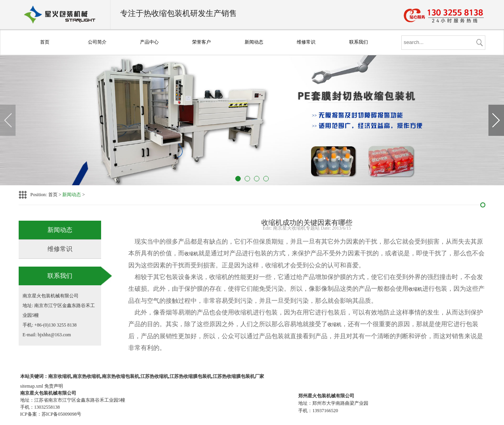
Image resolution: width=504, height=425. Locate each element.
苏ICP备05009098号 (62, 414)
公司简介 (97, 42)
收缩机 (191, 254)
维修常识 (306, 42)
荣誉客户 (201, 42)
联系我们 (359, 42)
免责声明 (54, 386)
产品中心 (149, 42)
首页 (45, 42)
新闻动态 (254, 42)
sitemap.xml (32, 386)
